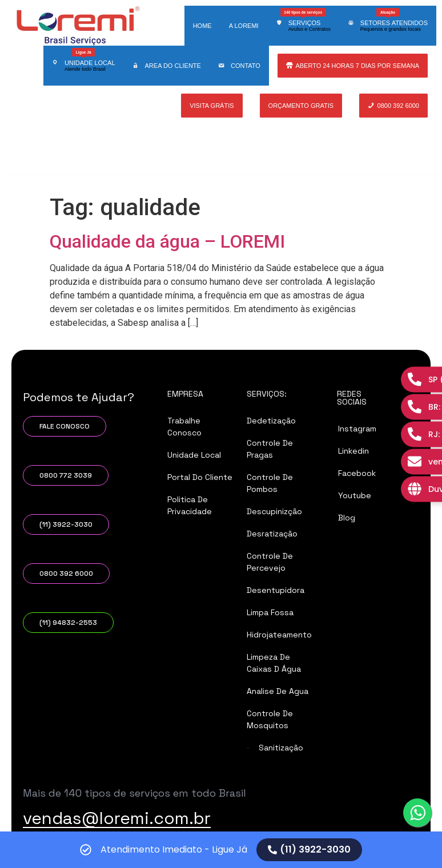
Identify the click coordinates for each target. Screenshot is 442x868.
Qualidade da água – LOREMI (167, 241)
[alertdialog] (221, 850)
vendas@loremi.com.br (117, 818)
